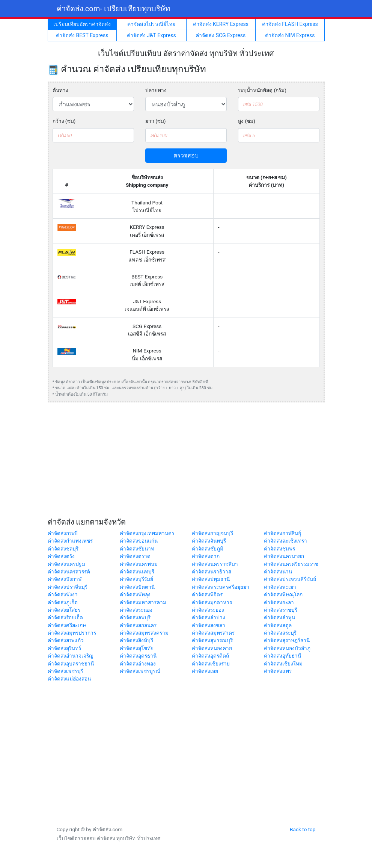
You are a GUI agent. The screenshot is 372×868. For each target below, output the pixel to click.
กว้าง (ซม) (64, 121)
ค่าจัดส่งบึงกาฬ (65, 579)
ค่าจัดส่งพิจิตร (207, 594)
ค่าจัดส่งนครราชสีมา (215, 564)
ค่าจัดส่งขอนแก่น (139, 541)
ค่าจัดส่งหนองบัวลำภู (287, 648)
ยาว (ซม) (156, 121)
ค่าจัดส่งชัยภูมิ (208, 549)
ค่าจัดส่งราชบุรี (281, 610)
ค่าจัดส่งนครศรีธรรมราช (291, 564)
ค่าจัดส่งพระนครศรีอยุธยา (221, 587)
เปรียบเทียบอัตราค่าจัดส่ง (82, 24)
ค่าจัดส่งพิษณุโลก (283, 594)
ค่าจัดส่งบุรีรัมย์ (136, 579)
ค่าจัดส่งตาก (206, 556)
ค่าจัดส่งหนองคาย (212, 648)
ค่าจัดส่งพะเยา (280, 587)
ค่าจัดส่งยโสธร (64, 610)
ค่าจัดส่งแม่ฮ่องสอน (69, 679)
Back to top (303, 829)
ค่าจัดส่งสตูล (278, 625)
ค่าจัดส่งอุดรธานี (138, 656)
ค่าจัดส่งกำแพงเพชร (70, 541)
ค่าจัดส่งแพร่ (278, 671)
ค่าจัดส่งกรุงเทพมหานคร (147, 533)
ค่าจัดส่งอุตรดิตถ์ (210, 656)
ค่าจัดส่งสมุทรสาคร (213, 633)
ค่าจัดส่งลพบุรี (135, 617)
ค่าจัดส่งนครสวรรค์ (69, 572)
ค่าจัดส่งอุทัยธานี (282, 656)
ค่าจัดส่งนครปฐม (66, 564)
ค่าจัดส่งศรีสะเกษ (67, 625)
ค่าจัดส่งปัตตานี (137, 587)
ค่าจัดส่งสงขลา (209, 625)
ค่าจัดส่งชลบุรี (63, 549)
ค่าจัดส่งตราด (135, 556)
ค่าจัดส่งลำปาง (209, 617)
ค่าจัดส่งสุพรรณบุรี (212, 640)
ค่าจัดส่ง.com (113, 9)
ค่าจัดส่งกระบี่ (63, 533)
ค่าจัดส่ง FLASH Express (290, 24)
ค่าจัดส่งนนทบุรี (137, 572)
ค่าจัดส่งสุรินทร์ (64, 648)
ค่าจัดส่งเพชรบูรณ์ (140, 671)
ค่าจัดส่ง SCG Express (221, 35)
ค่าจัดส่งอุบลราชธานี (71, 664)
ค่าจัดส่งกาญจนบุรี (212, 533)
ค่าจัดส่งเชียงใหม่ (283, 664)
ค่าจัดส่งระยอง (208, 610)
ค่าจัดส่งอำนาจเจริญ (71, 656)
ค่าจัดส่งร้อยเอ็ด (65, 617)
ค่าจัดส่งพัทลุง (135, 594)
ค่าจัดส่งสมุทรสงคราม (144, 633)
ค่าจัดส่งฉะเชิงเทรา (285, 541)
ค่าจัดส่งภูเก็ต (63, 602)
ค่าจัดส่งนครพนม (139, 564)
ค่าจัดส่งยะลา (279, 602)
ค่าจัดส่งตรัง (61, 556)
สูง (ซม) (247, 121)
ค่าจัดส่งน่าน (278, 572)
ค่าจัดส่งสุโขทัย (137, 648)
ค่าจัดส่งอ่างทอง (138, 664)
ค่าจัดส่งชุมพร (279, 549)
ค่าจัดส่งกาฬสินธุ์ (282, 533)
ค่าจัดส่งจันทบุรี (209, 541)
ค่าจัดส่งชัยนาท (137, 549)
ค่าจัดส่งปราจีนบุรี (68, 587)
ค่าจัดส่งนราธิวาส (212, 572)
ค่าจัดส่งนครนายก (284, 556)
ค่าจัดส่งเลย (205, 671)
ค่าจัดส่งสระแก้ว (66, 640)
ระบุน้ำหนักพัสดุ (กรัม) (262, 90)
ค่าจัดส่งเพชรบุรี (66, 671)
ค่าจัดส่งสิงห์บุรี (136, 640)
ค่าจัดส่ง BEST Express (82, 35)
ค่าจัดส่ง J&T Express (151, 35)
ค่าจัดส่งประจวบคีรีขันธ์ (290, 579)
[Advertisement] (186, 461)
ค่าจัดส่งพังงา (63, 594)
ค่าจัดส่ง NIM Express (290, 35)
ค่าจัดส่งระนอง (136, 610)
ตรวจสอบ (186, 155)
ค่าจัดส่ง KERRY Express (221, 24)
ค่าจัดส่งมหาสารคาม (143, 602)
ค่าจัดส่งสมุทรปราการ (72, 633)
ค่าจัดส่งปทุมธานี (211, 579)
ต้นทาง (60, 90)
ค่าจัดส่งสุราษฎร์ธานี (287, 640)
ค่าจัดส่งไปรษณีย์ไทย (151, 24)
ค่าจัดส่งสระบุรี (280, 633)
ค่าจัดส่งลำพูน (279, 617)
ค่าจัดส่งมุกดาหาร (212, 602)
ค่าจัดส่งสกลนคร (138, 625)
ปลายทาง (156, 90)
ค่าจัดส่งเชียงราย (211, 664)
